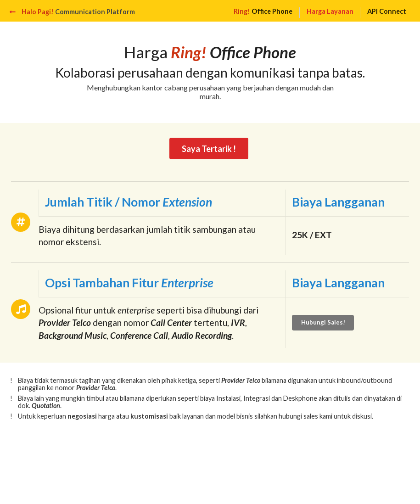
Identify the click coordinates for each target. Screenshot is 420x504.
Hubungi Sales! (323, 322)
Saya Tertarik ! (209, 149)
